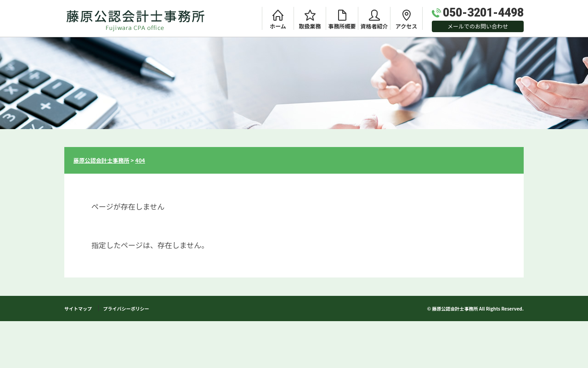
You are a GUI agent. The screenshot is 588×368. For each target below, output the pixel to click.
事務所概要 (342, 26)
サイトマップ (78, 309)
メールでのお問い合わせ (478, 26)
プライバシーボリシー (126, 309)
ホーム (278, 26)
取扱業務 (310, 26)
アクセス (406, 26)
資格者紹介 (374, 26)
